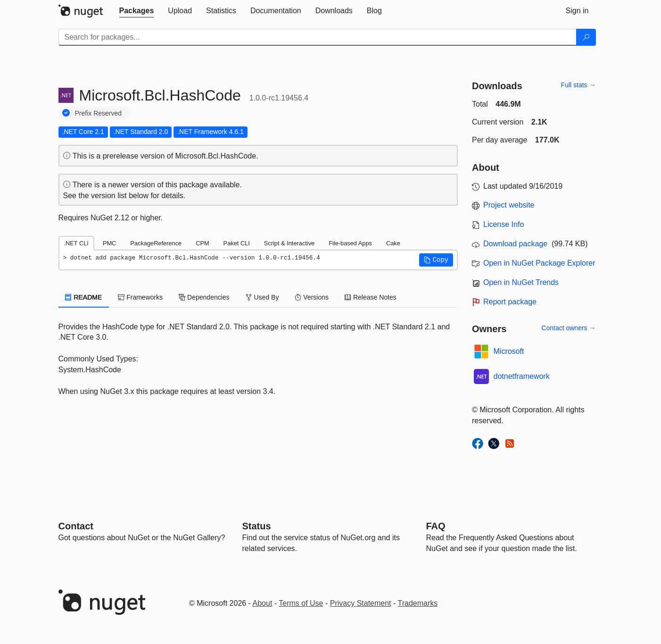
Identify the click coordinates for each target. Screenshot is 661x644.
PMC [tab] (109, 243)
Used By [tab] (262, 297)
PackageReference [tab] (156, 243)
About (263, 603)
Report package (510, 302)
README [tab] (84, 297)
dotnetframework (522, 376)
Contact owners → (568, 328)
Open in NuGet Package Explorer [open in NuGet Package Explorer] (539, 263)
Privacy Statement (361, 603)
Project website (509, 205)
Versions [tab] (312, 297)
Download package (515, 244)
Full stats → (578, 85)
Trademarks (418, 603)
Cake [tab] (393, 243)
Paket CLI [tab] (237, 243)
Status (257, 526)
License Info (504, 224)
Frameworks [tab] (140, 297)
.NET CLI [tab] (76, 243)
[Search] (586, 37)
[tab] (137, 11)
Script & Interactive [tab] (289, 243)
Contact (76, 526)
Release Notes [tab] (371, 297)
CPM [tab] (202, 243)
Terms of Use (301, 603)
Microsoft (509, 351)
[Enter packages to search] (318, 37)
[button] (436, 260)
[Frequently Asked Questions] (436, 526)
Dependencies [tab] (204, 297)
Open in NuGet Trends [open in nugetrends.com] (521, 282)
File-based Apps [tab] (350, 243)
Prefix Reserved (99, 113)
